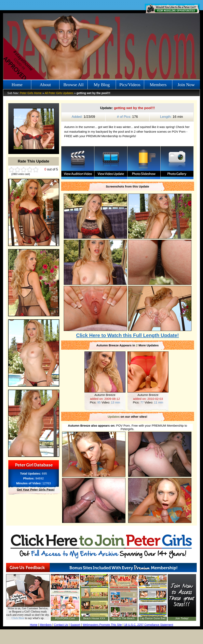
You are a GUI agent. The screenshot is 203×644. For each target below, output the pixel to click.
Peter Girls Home (31, 93)
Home (17, 85)
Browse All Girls (73, 86)
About (45, 85)
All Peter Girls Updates (59, 93)
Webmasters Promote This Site (102, 625)
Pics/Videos (130, 85)
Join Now (186, 85)
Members (158, 85)
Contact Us (61, 625)
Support (75, 625)
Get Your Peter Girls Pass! (36, 490)
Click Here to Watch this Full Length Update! (127, 335)
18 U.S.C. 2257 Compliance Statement (149, 625)
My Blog (102, 85)
